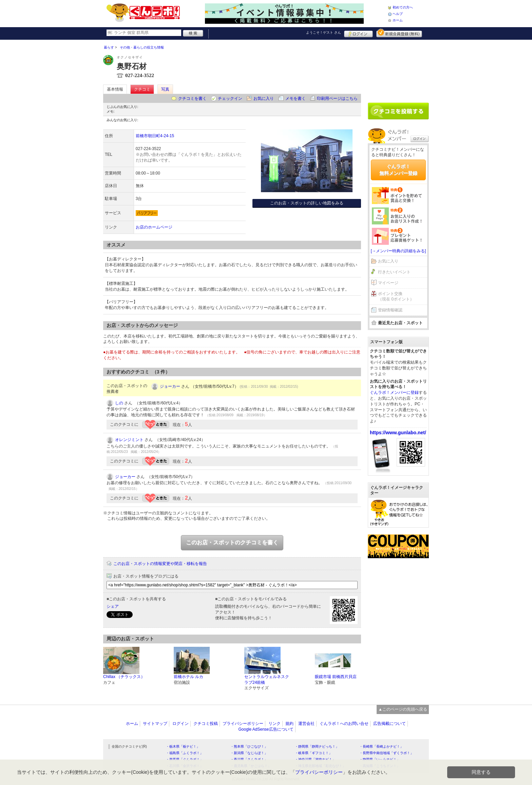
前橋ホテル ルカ (188, 677)
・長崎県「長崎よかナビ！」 (381, 746)
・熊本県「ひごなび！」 (249, 746)
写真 (165, 89)
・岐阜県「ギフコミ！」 (313, 753)
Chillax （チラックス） (124, 677)
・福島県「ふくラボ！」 (185, 753)
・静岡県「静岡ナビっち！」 (317, 746)
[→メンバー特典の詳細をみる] (398, 251)
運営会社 (306, 724)
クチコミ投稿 (206, 724)
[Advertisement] (398, 69)
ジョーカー (170, 386)
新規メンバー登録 (399, 33)
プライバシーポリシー (243, 724)
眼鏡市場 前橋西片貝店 (336, 677)
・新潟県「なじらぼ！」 (249, 753)
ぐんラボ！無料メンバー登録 (398, 170)
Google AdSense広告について (266, 729)
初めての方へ (403, 7)
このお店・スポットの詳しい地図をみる (307, 203)
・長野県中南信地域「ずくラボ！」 (386, 753)
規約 (289, 724)
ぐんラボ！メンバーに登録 (394, 392)
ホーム (398, 20)
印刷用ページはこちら (337, 98)
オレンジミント (129, 440)
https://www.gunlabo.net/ (398, 433)
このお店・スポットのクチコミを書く (232, 542)
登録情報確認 (390, 310)
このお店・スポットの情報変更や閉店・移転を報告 (160, 564)
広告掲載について (389, 724)
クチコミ (142, 89)
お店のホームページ (154, 227)
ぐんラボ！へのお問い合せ (344, 724)
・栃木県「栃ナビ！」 (183, 746)
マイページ (388, 283)
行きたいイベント (394, 272)
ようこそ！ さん (324, 32)
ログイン (358, 33)
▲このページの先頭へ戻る (403, 709)
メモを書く (296, 98)
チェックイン (230, 98)
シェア (113, 606)
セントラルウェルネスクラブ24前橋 (267, 680)
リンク (274, 724)
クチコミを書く (192, 98)
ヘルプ (398, 14)
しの (119, 403)
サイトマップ (155, 724)
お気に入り (264, 98)
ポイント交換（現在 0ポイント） (396, 297)
